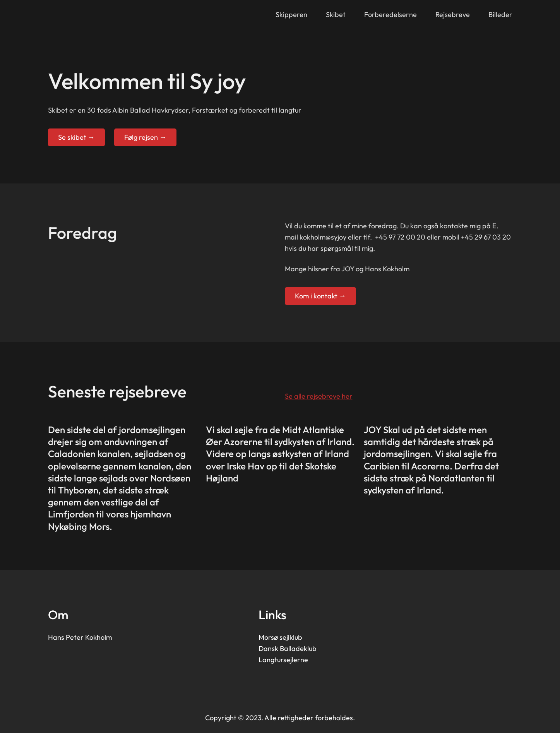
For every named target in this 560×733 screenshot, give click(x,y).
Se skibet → (76, 137)
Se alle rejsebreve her (319, 396)
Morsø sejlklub (280, 637)
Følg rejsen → (145, 137)
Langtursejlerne (283, 660)
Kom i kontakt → (320, 296)
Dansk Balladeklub (288, 648)
